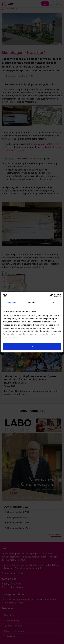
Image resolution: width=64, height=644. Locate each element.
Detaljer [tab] (32, 302)
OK (32, 347)
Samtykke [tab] (11, 302)
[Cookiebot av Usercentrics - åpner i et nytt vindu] (50, 295)
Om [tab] (53, 302)
